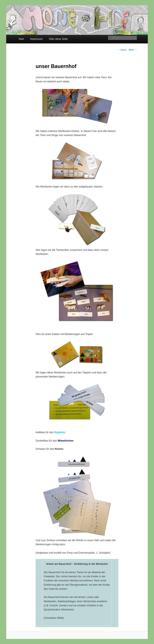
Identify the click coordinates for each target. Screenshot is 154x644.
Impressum (36, 39)
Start (21, 39)
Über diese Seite (58, 39)
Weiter (133, 50)
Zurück (122, 50)
